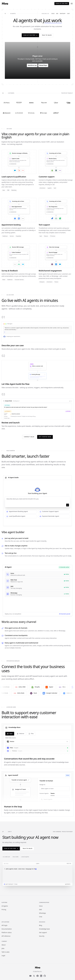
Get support (43, 933)
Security (42, 936)
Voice (41, 906)
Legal (3, 956)
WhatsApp (42, 913)
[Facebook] (38, 976)
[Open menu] (72, 4)
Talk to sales (47, 35)
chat (68, 14)
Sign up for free (62, 4)
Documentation (7, 929)
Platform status (7, 933)
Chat (41, 917)
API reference (6, 936)
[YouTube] (30, 976)
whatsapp (63, 14)
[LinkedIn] (41, 976)
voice (53, 14)
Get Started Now (45, 437)
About (4, 945)
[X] (34, 976)
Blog (41, 926)
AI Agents (5, 906)
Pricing (4, 910)
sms (57, 14)
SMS (41, 910)
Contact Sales (29, 437)
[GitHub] (45, 976)
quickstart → (68, 884)
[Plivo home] (5, 4)
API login (5, 926)
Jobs (3, 949)
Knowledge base (44, 929)
